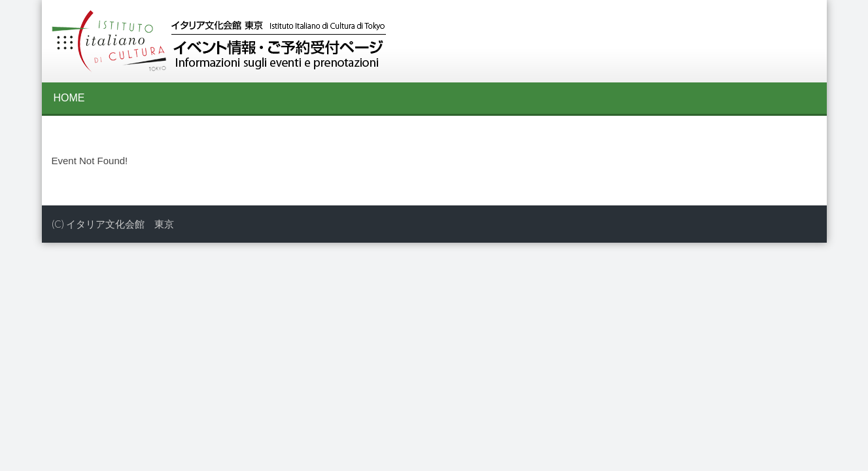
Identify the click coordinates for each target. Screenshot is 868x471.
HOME (69, 98)
